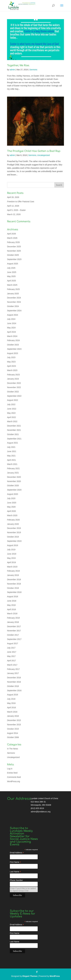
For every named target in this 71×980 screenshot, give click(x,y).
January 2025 (13, 294)
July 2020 (11, 498)
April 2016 (11, 708)
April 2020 (11, 511)
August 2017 (13, 643)
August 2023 (13, 353)
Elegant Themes (30, 976)
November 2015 (14, 725)
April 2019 (11, 562)
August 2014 (13, 733)
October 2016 (13, 686)
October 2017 (13, 635)
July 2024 (11, 319)
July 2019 (11, 550)
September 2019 (14, 541)
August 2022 (13, 400)
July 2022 (11, 404)
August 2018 (13, 597)
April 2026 (11, 234)
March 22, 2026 (14, 214)
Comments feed (14, 777)
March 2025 (12, 285)
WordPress (55, 976)
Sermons (33, 70)
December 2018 (14, 579)
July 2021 (11, 447)
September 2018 (14, 592)
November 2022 (14, 387)
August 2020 (13, 494)
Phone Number (16, 880)
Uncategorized (44, 155)
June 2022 (12, 409)
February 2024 (13, 340)
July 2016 (11, 699)
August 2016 (13, 695)
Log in (10, 769)
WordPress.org (13, 781)
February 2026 (13, 242)
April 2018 (11, 609)
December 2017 (14, 626)
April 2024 (11, 332)
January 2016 (13, 716)
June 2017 (12, 652)
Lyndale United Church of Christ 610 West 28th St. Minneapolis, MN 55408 (44, 802)
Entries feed (12, 773)
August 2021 (13, 443)
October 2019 (13, 537)
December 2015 (14, 720)
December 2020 (14, 477)
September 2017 (14, 639)
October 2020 (13, 485)
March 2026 (12, 238)
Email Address (17, 853)
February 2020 (13, 520)
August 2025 (13, 264)
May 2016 (11, 703)
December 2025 (14, 247)
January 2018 (13, 622)
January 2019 (13, 575)
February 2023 (13, 375)
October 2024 (13, 306)
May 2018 (11, 605)
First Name (15, 862)
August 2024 (13, 315)
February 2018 (13, 618)
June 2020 (12, 503)
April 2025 (11, 281)
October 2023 (13, 345)
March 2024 (12, 336)
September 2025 (14, 259)
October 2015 (13, 729)
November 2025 (14, 251)
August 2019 (13, 545)
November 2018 (14, 584)
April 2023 (11, 366)
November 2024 (14, 302)
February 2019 (13, 571)
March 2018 (12, 614)
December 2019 (14, 528)
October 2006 (13, 737)
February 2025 (13, 289)
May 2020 (11, 507)
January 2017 (13, 673)
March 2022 (12, 421)
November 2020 (14, 481)
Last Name (15, 872)
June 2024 (12, 323)
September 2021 (14, 439)
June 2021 (12, 451)
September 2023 (14, 349)
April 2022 (11, 417)
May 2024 (11, 328)
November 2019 (14, 532)
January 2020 (13, 524)
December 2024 (14, 298)
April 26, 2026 (13, 197)
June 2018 (12, 601)
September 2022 (14, 396)
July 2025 (11, 268)
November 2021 (14, 430)
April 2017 (11, 661)
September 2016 (14, 690)
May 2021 (11, 456)
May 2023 (11, 362)
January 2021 (13, 473)
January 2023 (13, 379)
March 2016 (12, 712)
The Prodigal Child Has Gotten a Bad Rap (34, 151)
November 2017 (14, 631)
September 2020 (14, 490)
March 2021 (12, 464)
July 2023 (11, 357)
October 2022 (13, 392)
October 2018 (13, 588)
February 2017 (13, 669)
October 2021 (13, 434)
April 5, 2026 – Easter (16, 210)
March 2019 (12, 567)
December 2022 (14, 383)
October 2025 (13, 255)
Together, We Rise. (18, 65)
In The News (12, 749)
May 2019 (11, 558)
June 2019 (12, 554)
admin (12, 70)
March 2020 (12, 515)
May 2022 (11, 413)
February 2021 (13, 468)
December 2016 (14, 678)
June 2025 (12, 272)
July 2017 (11, 648)
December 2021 (14, 426)
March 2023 (12, 370)
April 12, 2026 (13, 206)
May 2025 (11, 276)
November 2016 (14, 682)
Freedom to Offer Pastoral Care (21, 202)
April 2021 (11, 460)
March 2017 (12, 665)
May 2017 (11, 656)
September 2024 (14, 311)
